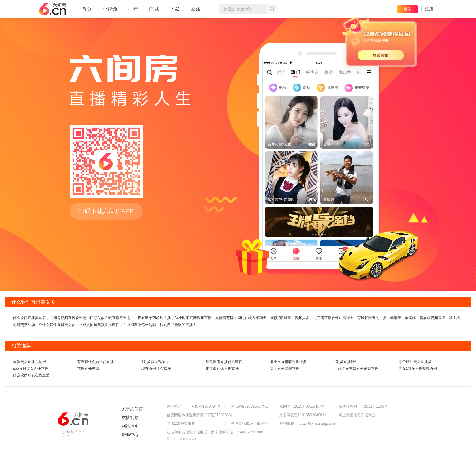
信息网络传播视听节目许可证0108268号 (200, 415)
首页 (87, 12)
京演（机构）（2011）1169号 (363, 406)
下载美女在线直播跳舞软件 (356, 368)
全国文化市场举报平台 (249, 424)
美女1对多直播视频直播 (418, 368)
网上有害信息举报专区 (357, 415)
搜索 (272, 9)
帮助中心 (130, 435)
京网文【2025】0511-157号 (302, 406)
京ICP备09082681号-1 (249, 406)
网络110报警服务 (181, 424)
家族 (196, 12)
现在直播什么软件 (156, 368)
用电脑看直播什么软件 (224, 362)
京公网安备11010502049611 (303, 415)
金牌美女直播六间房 (29, 362)
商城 (154, 12)
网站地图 (130, 426)
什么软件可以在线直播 (31, 375)
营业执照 (174, 406)
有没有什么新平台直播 (96, 362)
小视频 (110, 12)
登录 (407, 9)
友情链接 (130, 417)
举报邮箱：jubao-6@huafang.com (307, 424)
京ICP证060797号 (206, 406)
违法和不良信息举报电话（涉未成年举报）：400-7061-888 (215, 432)
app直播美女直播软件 (31, 368)
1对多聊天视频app (157, 362)
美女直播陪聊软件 (285, 368)
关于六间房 (132, 409)
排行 (133, 9)
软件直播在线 (88, 368)
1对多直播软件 (346, 362)
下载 (175, 9)
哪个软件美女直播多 (415, 362)
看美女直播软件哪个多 (288, 362)
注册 (429, 9)
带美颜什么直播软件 (222, 368)
